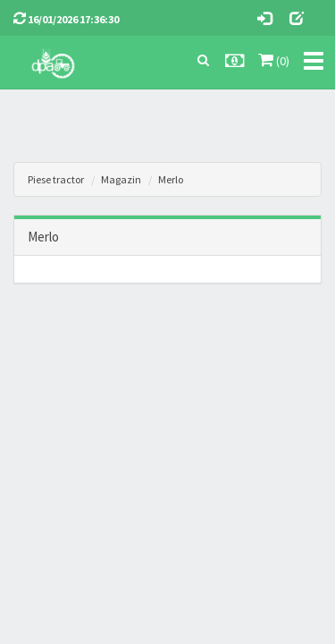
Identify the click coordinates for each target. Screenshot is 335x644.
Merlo (171, 179)
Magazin (121, 179)
